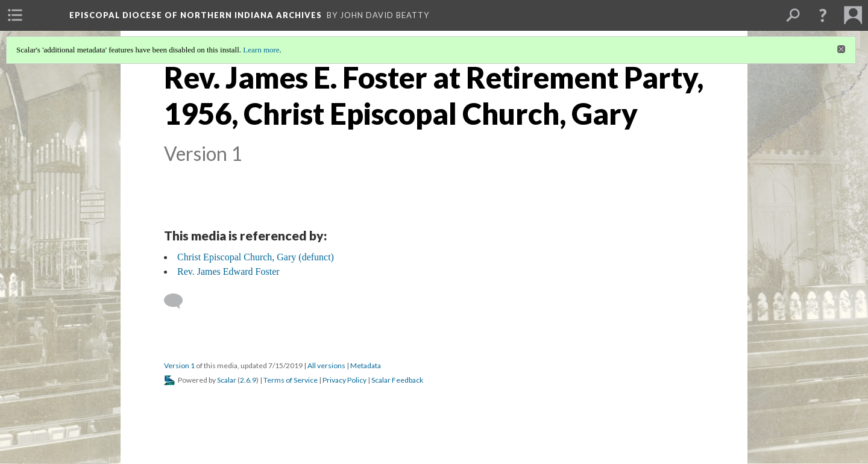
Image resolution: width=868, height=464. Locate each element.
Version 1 (179, 365)
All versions (326, 365)
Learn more (261, 50)
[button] (823, 15)
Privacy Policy (344, 380)
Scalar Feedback (397, 380)
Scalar (227, 380)
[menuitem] (15, 15)
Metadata (366, 365)
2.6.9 (248, 380)
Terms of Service (291, 380)
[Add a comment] (179, 301)
